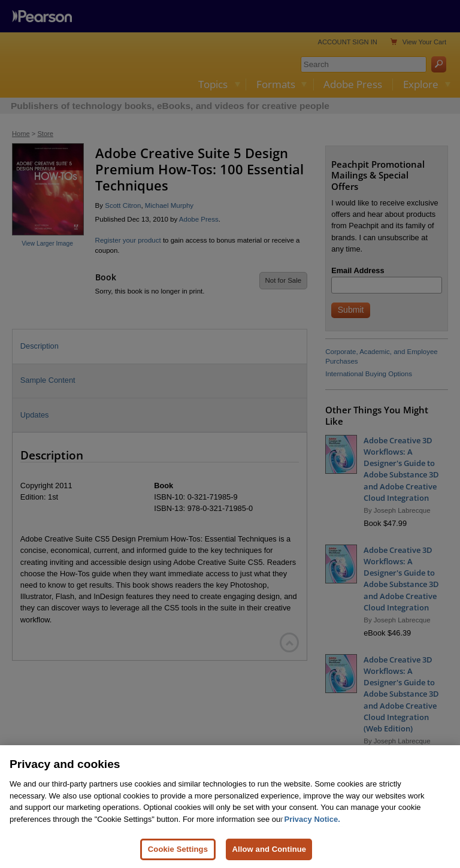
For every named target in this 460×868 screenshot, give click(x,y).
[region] (230, 807)
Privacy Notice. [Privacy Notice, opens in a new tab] (312, 819)
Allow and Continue (269, 849)
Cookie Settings (178, 849)
